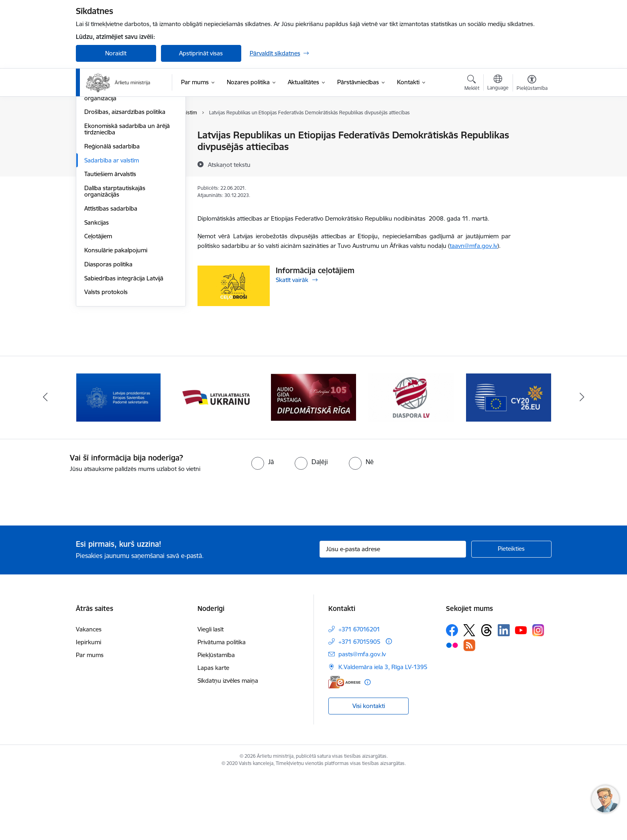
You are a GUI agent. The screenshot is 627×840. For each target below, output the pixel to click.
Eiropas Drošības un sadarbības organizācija (127, 181)
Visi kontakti (369, 770)
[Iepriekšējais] (45, 462)
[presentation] (67, 561)
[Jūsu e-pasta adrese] (393, 614)
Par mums (90, 719)
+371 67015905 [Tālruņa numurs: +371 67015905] (359, 706)
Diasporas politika (108, 350)
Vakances (89, 694)
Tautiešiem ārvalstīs (110, 260)
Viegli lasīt (211, 694)
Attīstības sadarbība (111, 294)
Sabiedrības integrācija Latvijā (124, 364)
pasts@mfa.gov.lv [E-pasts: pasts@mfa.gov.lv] (362, 719)
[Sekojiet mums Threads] (487, 695)
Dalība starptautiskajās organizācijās (115, 277)
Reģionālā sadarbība (112, 232)
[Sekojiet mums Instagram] (538, 695)
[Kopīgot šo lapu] (531, 152)
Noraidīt (116, 53)
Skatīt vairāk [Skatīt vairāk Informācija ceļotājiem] (292, 280)
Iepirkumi (89, 707)
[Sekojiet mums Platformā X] (469, 695)
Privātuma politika (222, 707)
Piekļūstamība (216, 719)
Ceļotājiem (98, 322)
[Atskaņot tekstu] (229, 164)
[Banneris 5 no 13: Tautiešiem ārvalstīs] (411, 462)
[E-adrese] (344, 747)
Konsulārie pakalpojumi (116, 336)
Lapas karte (213, 732)
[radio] (263, 527)
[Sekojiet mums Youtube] (521, 694)
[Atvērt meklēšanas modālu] (472, 84)
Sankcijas (97, 308)
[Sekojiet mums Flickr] (452, 710)
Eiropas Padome (107, 163)
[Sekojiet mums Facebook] (452, 695)
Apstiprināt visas (201, 53)
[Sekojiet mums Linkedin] (504, 695)
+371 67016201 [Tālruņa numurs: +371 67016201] (359, 694)
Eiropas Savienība (108, 135)
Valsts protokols (106, 378)
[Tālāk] (582, 462)
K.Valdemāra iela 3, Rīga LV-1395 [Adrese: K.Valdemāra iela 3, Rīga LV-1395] (383, 731)
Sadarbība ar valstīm (112, 246)
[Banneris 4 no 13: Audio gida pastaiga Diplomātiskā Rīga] (313, 462)
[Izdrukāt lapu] (531, 132)
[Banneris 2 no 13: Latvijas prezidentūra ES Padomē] (118, 462)
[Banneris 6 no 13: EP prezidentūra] (509, 462)
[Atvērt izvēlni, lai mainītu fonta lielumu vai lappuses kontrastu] (532, 84)
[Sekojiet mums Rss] (469, 710)
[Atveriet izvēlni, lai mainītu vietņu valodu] (498, 83)
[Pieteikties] (511, 614)
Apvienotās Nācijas (109, 149)
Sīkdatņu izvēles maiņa (228, 745)
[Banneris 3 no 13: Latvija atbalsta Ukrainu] (216, 462)
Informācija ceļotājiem (315, 270)
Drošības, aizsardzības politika (125, 198)
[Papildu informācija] (389, 706)
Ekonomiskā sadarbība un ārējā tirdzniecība (127, 215)
